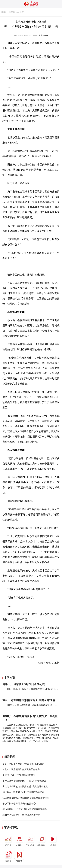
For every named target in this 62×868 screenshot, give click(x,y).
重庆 (22, 12)
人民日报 (8, 840)
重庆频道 (13, 12)
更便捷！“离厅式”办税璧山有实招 (19, 775)
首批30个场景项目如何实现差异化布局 (21, 769)
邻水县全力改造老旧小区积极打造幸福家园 (23, 792)
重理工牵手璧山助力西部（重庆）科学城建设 (24, 781)
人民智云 (8, 856)
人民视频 (53, 840)
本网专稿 (10, 678)
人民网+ (19, 840)
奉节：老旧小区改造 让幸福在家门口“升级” (23, 764)
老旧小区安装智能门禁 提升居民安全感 (21, 815)
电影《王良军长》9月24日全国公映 (24, 684)
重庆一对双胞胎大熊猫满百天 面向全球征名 (29, 700)
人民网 (3, 12)
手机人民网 (30, 840)
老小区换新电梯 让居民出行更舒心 (19, 804)
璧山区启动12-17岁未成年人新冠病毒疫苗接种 (25, 809)
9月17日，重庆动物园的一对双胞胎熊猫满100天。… (32, 705)
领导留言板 (42, 840)
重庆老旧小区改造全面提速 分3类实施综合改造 (25, 786)
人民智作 (19, 856)
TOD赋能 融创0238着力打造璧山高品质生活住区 (26, 798)
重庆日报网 (43, 36)
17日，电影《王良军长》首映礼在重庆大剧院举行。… (33, 689)
